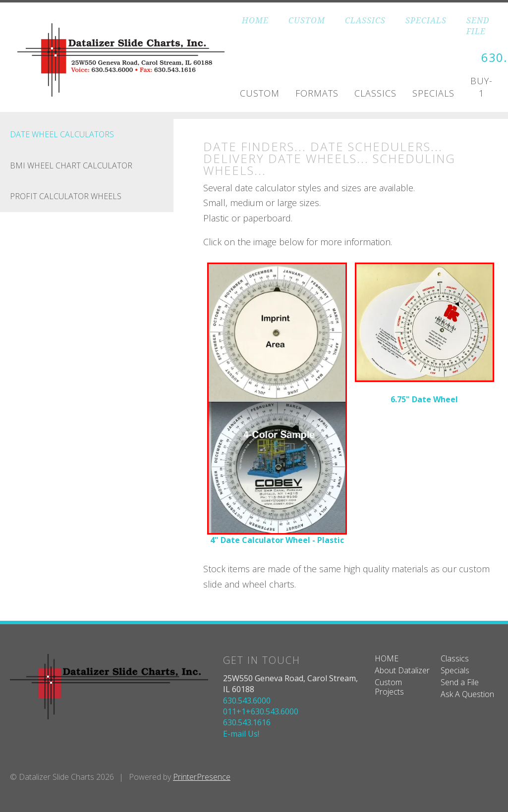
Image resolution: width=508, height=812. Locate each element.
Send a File (460, 682)
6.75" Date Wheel (424, 399)
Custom (260, 93)
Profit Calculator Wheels (66, 196)
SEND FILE (478, 26)
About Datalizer (402, 670)
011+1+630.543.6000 (261, 711)
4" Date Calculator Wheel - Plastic (277, 540)
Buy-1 (481, 86)
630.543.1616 (247, 722)
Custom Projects (389, 686)
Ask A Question (467, 694)
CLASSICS (365, 20)
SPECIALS (426, 20)
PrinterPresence (202, 777)
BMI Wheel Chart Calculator (71, 165)
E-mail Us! (241, 733)
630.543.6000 (247, 700)
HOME (255, 20)
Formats (317, 93)
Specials (433, 93)
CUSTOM (307, 20)
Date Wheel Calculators (62, 134)
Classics (375, 93)
